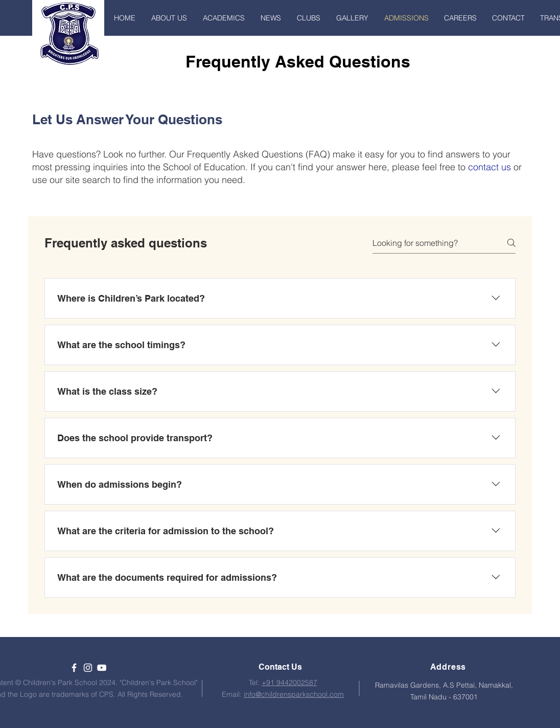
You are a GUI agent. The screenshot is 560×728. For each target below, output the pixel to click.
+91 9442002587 (289, 682)
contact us (489, 167)
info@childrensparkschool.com (294, 694)
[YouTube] (102, 668)
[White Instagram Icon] (88, 668)
